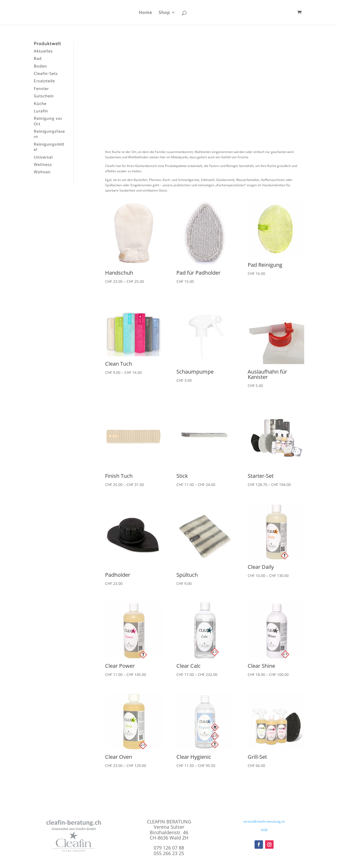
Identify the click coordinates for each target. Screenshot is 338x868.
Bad (38, 59)
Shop (164, 13)
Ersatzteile (44, 81)
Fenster (41, 89)
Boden (40, 66)
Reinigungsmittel (49, 147)
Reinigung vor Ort (48, 121)
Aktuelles (43, 51)
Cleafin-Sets (46, 74)
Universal (43, 157)
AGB (264, 830)
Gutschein (44, 96)
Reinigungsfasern (49, 134)
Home (145, 13)
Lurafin (41, 111)
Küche (40, 104)
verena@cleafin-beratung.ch (264, 821)
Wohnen (42, 172)
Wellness (43, 165)
